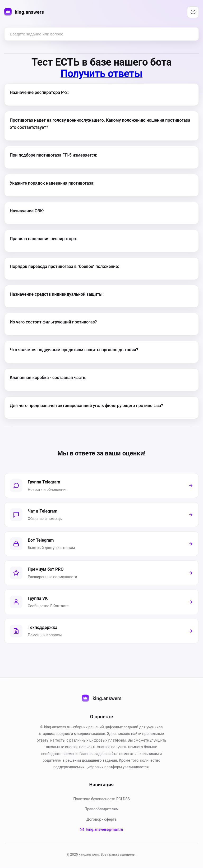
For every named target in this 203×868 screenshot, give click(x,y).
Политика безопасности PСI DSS (101, 799)
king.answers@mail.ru (101, 830)
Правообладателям (102, 809)
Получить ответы (101, 73)
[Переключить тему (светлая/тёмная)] (193, 12)
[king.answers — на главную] (24, 12)
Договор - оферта (101, 820)
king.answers (101, 699)
